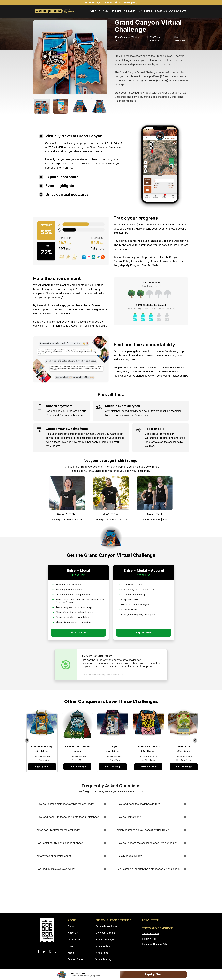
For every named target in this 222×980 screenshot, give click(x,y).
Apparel (130, 11)
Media (71, 953)
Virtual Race (102, 953)
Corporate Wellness (106, 926)
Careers (72, 926)
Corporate (178, 11)
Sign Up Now (153, 974)
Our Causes (74, 939)
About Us (73, 933)
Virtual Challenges (106, 11)
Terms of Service (151, 934)
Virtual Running (103, 959)
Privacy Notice (149, 939)
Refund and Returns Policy (155, 944)
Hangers (145, 11)
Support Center (76, 959)
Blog (70, 946)
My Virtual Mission (105, 933)
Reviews (161, 11)
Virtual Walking (103, 946)
